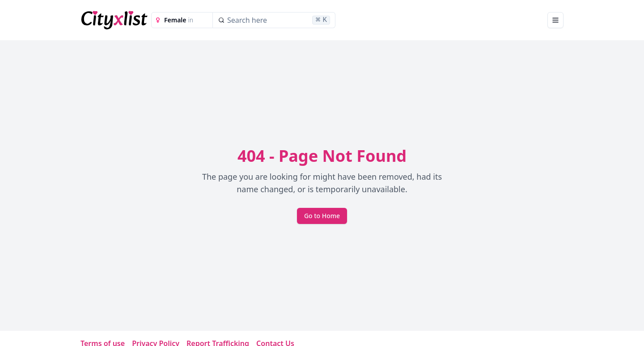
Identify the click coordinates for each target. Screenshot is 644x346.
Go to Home (322, 216)
